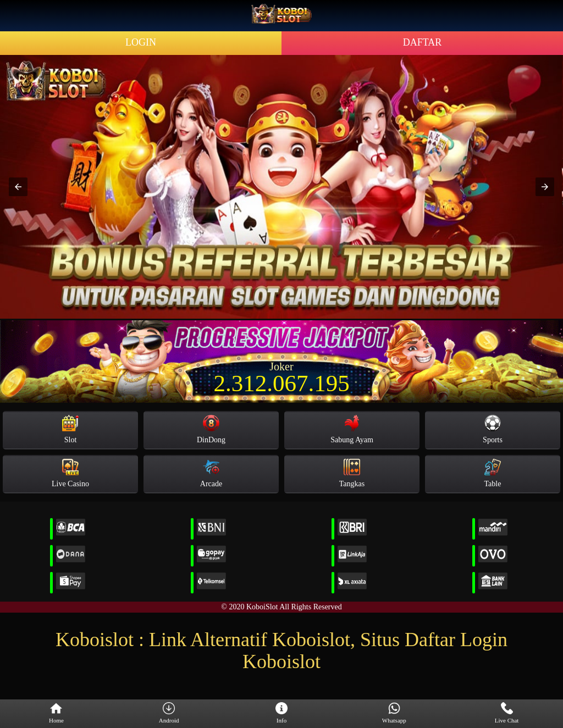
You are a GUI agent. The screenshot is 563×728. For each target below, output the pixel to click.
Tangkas (352, 473)
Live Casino (70, 473)
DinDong (211, 429)
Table (493, 473)
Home (56, 713)
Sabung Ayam (352, 429)
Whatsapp (394, 713)
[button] (18, 187)
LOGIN (141, 42)
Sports (493, 429)
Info (281, 713)
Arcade (211, 473)
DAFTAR (423, 42)
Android (169, 713)
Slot (70, 429)
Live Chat (507, 713)
